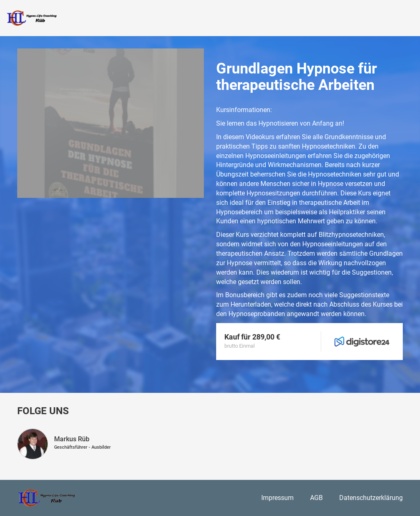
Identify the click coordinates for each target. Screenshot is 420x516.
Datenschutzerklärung (371, 498)
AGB (316, 498)
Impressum (277, 498)
